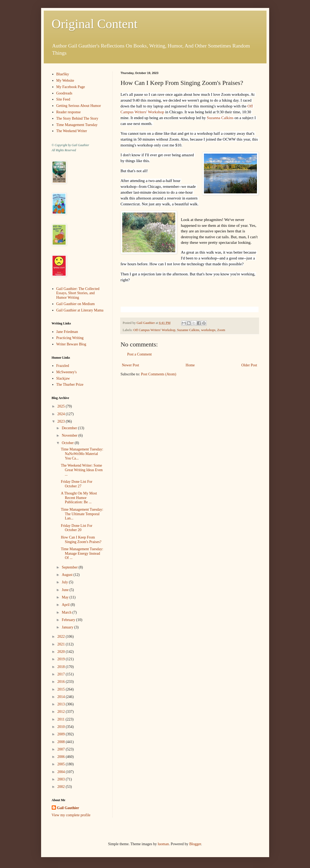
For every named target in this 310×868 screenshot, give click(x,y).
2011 (61, 719)
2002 (62, 787)
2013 (62, 704)
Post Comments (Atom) (159, 374)
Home (190, 365)
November (70, 435)
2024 (62, 414)
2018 (62, 667)
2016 (62, 682)
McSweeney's (66, 372)
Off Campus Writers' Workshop (154, 330)
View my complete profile (71, 815)
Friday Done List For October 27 (77, 484)
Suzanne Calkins (188, 330)
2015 (62, 689)
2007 (62, 749)
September (70, 567)
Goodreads (64, 93)
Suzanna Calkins (220, 118)
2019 (62, 659)
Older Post (249, 365)
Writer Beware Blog (71, 344)
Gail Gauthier (68, 808)
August (68, 575)
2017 (62, 674)
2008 (62, 742)
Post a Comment (140, 354)
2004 (62, 772)
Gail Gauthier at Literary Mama (80, 310)
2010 (62, 727)
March (67, 612)
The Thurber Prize (70, 385)
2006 (62, 757)
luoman (163, 844)
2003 (62, 779)
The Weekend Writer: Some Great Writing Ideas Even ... (82, 470)
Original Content (95, 24)
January (68, 627)
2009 (62, 734)
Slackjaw (63, 378)
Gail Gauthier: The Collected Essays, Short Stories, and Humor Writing (78, 293)
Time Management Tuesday (77, 125)
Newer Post (131, 365)
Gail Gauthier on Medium (75, 304)
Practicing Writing (70, 338)
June (66, 590)
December (70, 428)
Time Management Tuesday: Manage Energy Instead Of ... (82, 554)
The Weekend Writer (72, 131)
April (66, 605)
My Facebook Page (71, 87)
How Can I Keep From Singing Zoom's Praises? (81, 540)
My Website (65, 81)
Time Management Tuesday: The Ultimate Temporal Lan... (82, 514)
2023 (62, 421)
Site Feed (63, 99)
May (66, 597)
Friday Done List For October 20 (77, 528)
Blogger (195, 844)
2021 (62, 644)
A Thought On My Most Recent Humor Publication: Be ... (79, 498)
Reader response (68, 112)
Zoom (221, 330)
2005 (62, 764)
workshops (208, 330)
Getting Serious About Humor (78, 106)
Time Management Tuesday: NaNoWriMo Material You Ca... (82, 454)
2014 (62, 697)
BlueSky (63, 74)
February (69, 620)
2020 (62, 652)
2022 (62, 637)
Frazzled (63, 366)
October (68, 443)
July (65, 582)
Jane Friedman (67, 332)
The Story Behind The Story (77, 118)
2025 (62, 406)
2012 (62, 712)
